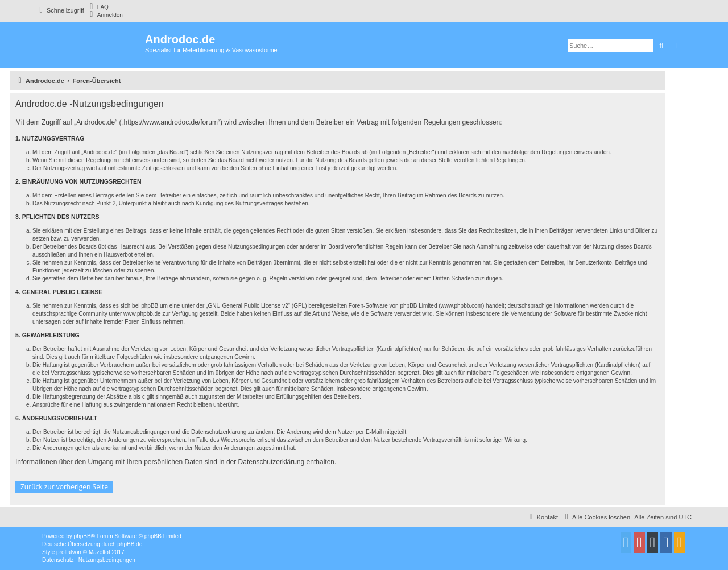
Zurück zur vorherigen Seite (64, 487)
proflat (64, 552)
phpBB (82, 536)
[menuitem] (98, 7)
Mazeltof (100, 552)
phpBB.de (130, 544)
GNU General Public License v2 (248, 306)
